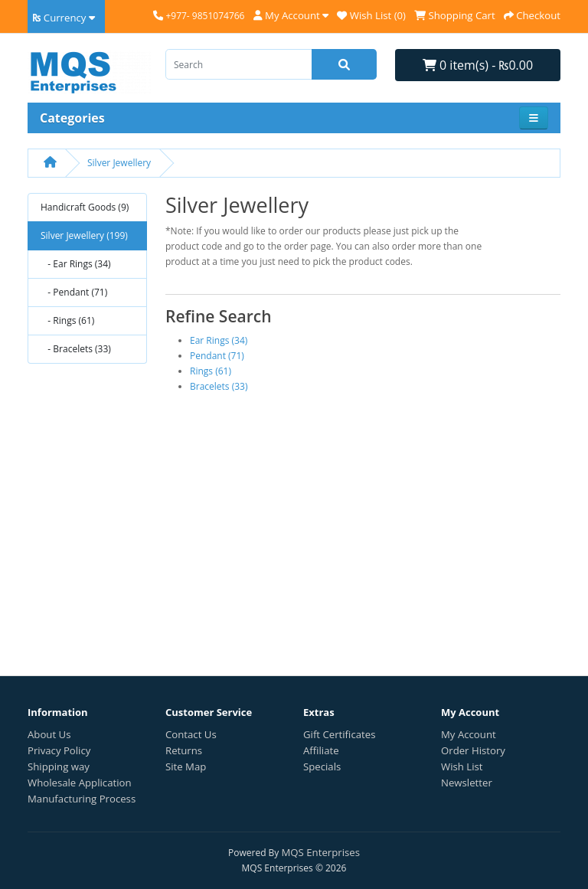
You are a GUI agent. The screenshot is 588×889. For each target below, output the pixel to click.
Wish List (462, 766)
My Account (469, 734)
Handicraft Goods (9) (85, 207)
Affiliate (321, 750)
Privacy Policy (59, 750)
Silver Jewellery (119, 163)
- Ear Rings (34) (76, 264)
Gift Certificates (339, 734)
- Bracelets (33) (76, 349)
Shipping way (59, 766)
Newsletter (467, 783)
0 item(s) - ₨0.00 (478, 65)
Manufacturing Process (82, 799)
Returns (184, 750)
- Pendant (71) (74, 292)
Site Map (186, 766)
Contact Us (191, 734)
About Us (49, 734)
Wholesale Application (80, 783)
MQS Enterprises (321, 852)
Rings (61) (211, 371)
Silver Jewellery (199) (84, 235)
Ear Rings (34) (219, 340)
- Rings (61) (67, 320)
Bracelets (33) (219, 386)
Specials (322, 766)
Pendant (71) (217, 356)
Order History (473, 750)
